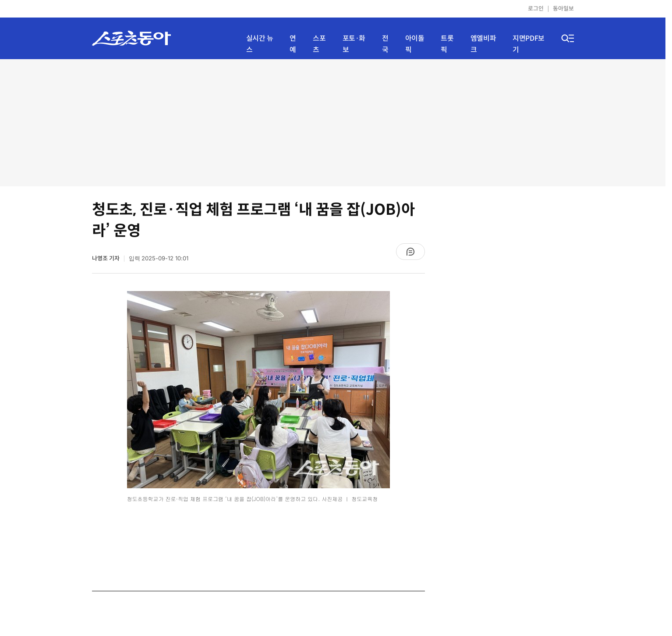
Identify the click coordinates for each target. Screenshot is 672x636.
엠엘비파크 (483, 44)
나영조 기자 (106, 258)
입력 (159, 258)
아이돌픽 (415, 44)
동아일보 (563, 9)
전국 (385, 44)
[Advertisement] (333, 123)
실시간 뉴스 (260, 44)
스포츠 (319, 44)
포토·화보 (354, 44)
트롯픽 (447, 44)
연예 (293, 44)
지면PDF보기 (529, 44)
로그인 (536, 9)
